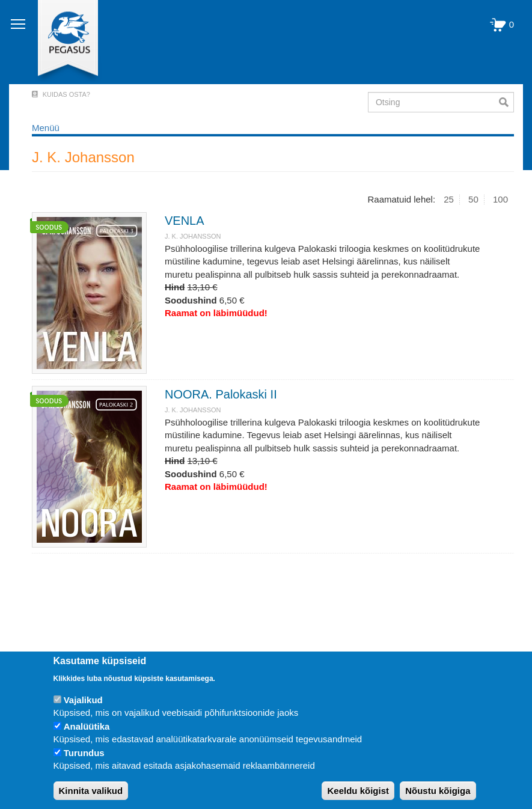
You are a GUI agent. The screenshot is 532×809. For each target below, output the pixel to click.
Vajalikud (83, 700)
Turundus (84, 753)
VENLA (185, 221)
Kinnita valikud (91, 791)
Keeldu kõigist (358, 791)
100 (500, 199)
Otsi (506, 102)
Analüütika (87, 726)
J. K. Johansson (193, 236)
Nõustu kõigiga (438, 791)
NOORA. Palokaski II (221, 394)
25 (449, 199)
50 (473, 199)
